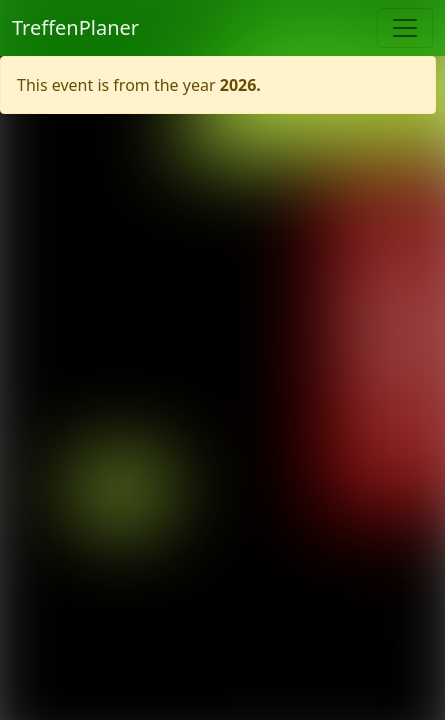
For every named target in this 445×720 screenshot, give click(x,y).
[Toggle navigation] (405, 28)
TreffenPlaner (75, 27)
